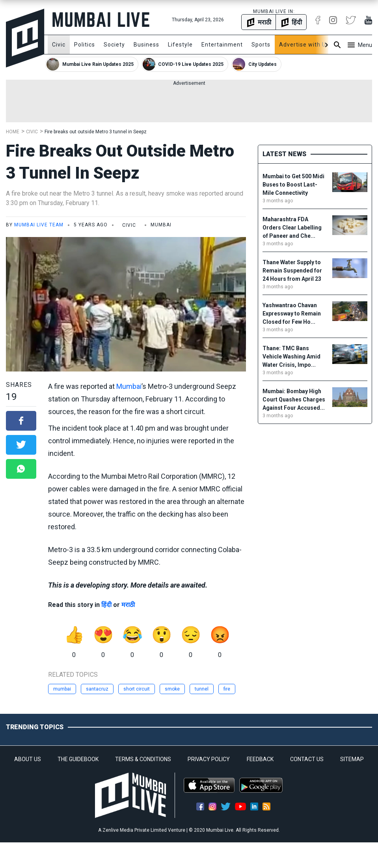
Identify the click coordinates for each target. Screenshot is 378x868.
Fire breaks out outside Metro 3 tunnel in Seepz (96, 132)
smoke (172, 689)
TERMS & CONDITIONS (143, 759)
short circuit (137, 689)
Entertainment (222, 45)
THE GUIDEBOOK (78, 759)
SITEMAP (352, 759)
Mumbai (129, 386)
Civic (59, 45)
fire (227, 689)
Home (13, 132)
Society (114, 45)
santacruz (97, 689)
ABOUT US (28, 759)
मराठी (128, 605)
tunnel (202, 689)
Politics (85, 45)
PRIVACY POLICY (209, 759)
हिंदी (106, 605)
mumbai (62, 689)
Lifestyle (180, 45)
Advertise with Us (304, 45)
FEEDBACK (260, 759)
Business (146, 45)
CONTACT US (307, 759)
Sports (261, 45)
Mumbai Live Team (39, 225)
